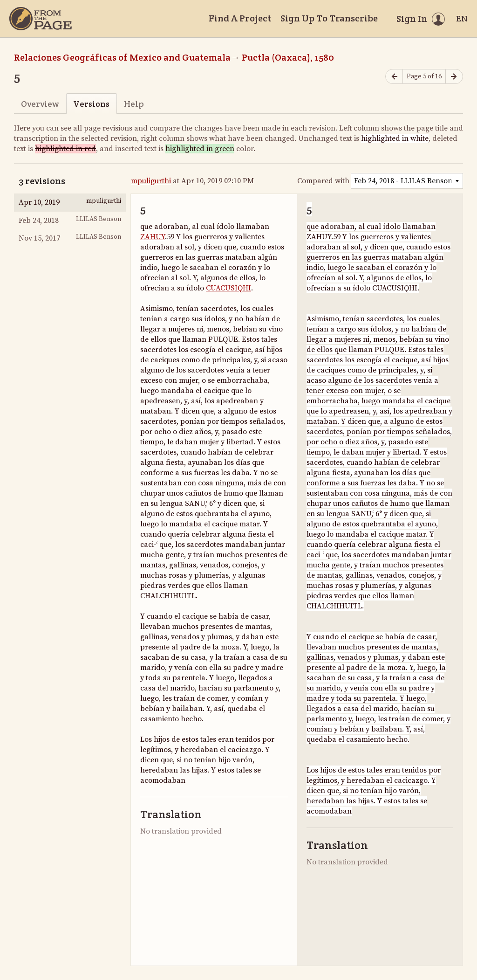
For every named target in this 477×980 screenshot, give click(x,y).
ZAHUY (153, 237)
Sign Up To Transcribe (329, 18)
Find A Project (240, 18)
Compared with (323, 181)
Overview (40, 104)
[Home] (41, 19)
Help (134, 104)
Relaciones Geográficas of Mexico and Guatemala (122, 57)
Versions (91, 104)
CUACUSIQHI (228, 288)
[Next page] (454, 77)
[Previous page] (394, 77)
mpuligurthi (151, 181)
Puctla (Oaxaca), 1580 (288, 57)
